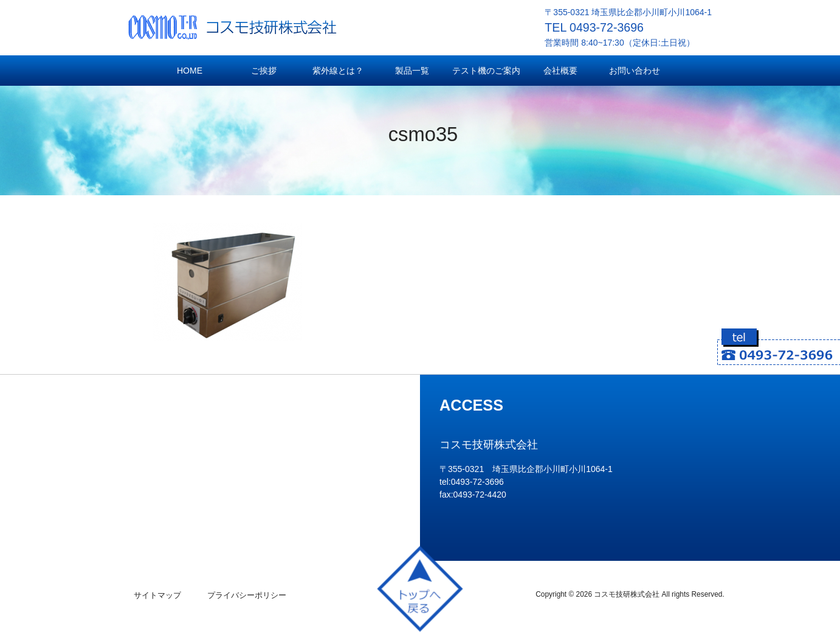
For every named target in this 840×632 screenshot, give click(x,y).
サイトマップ (157, 595)
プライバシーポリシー (247, 595)
